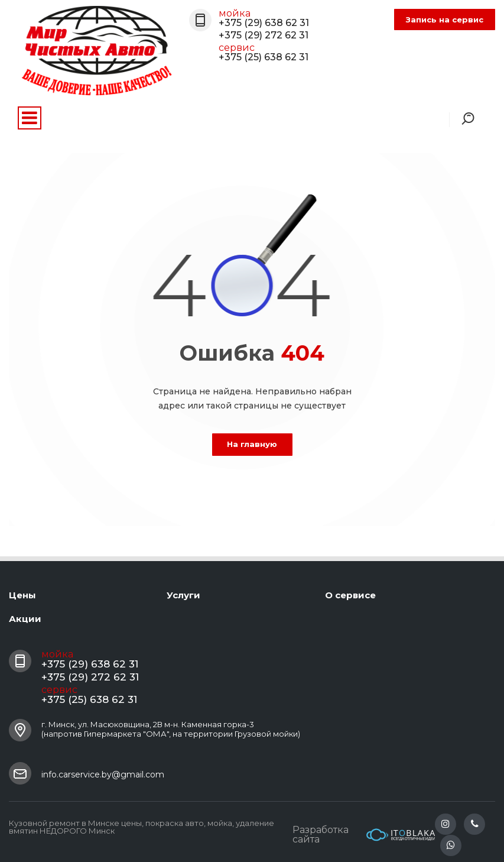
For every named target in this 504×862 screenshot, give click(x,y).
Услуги (183, 595)
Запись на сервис (445, 20)
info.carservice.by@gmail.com (103, 774)
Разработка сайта (364, 835)
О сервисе (350, 595)
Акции (25, 619)
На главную (252, 444)
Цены (22, 595)
